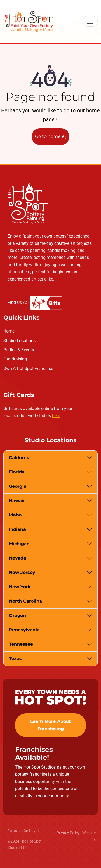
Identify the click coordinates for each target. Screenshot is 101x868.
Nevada (18, 558)
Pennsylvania (24, 630)
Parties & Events (19, 350)
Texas (15, 659)
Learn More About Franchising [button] (50, 725)
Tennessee (21, 644)
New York (20, 587)
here (56, 416)
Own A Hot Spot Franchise (28, 368)
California (20, 458)
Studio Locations (19, 341)
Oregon (17, 615)
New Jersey (22, 572)
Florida (17, 472)
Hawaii (17, 501)
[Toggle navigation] (90, 21)
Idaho (15, 515)
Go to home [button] (50, 136)
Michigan (19, 544)
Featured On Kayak (24, 831)
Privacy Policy (68, 833)
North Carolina (25, 601)
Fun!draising (15, 359)
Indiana (17, 529)
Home (9, 331)
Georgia (18, 486)
